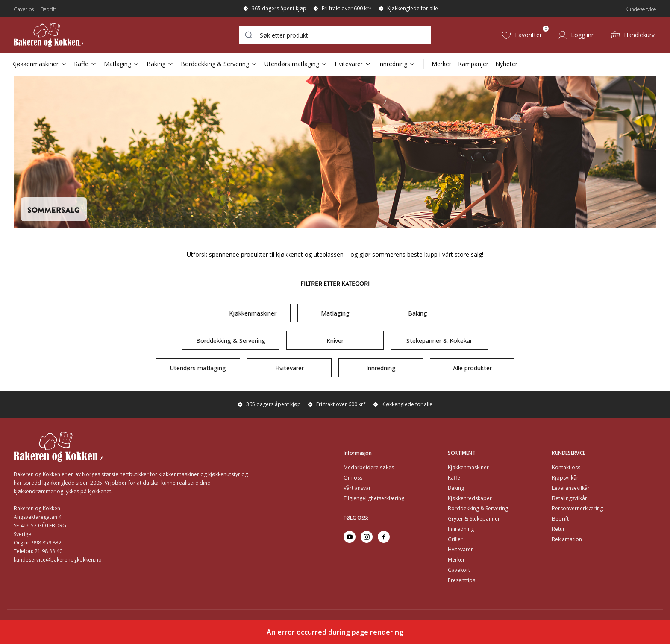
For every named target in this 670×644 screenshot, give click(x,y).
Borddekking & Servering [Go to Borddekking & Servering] (478, 508)
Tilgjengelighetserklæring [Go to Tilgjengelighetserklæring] (374, 498)
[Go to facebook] (384, 537)
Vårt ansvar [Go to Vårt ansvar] (357, 488)
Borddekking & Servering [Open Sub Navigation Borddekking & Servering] (219, 64)
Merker (441, 64)
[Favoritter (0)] (522, 35)
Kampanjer (473, 64)
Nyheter (506, 64)
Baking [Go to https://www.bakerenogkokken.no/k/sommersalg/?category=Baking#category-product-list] (418, 313)
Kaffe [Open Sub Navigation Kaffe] (85, 64)
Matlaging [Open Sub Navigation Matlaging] (122, 64)
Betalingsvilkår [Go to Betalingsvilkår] (570, 498)
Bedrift (48, 9)
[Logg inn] (576, 35)
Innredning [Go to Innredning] (461, 529)
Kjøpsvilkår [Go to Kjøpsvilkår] (565, 478)
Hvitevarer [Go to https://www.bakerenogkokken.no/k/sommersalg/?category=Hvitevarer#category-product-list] (289, 368)
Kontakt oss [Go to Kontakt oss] (566, 467)
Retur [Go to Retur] (558, 529)
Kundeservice (641, 9)
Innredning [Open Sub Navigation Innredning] (397, 64)
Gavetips (24, 9)
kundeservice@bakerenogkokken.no (58, 560)
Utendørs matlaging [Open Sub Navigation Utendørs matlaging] (296, 64)
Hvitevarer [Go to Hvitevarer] (460, 549)
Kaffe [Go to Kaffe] (454, 478)
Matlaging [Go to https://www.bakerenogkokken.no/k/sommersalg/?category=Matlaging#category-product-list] (335, 313)
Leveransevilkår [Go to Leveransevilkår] (571, 488)
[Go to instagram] (367, 537)
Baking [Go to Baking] (456, 488)
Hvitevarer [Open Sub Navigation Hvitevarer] (353, 64)
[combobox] (335, 35)
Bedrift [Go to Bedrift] (560, 519)
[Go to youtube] (350, 537)
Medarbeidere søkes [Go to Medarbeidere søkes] (369, 467)
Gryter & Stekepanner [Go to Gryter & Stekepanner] (474, 519)
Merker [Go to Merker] (456, 560)
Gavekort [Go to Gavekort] (459, 570)
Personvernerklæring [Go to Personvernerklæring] (577, 508)
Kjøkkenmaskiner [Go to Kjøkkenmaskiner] (468, 467)
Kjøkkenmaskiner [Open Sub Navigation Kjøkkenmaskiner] (39, 64)
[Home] (67, 35)
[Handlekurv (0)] (632, 35)
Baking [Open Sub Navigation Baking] (160, 64)
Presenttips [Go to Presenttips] (461, 580)
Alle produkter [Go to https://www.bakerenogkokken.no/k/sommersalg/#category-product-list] (472, 368)
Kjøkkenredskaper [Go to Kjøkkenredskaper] (470, 498)
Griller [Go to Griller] (455, 539)
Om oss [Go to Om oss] (353, 478)
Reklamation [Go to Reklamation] (567, 539)
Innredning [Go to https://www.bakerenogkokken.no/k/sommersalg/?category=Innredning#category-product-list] (381, 368)
